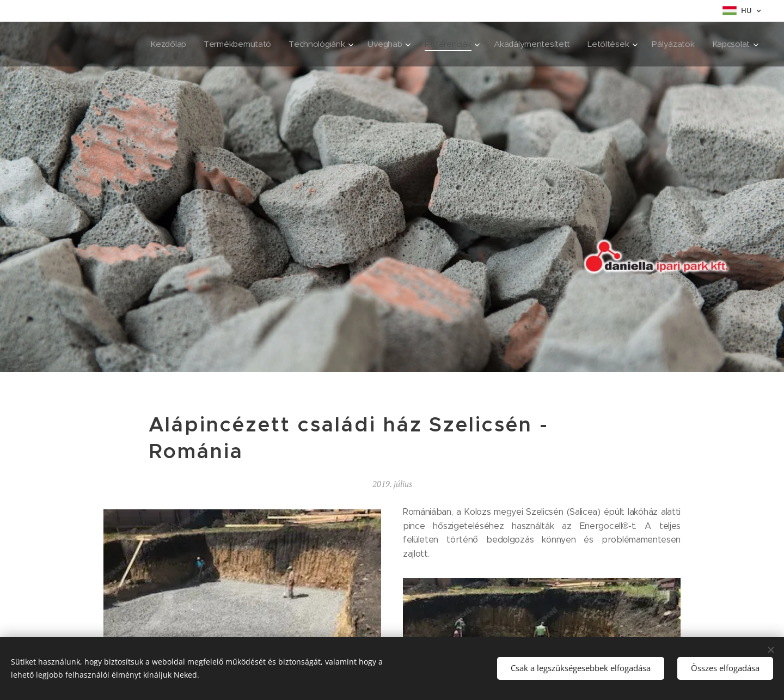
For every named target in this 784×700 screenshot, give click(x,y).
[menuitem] (157, 44)
